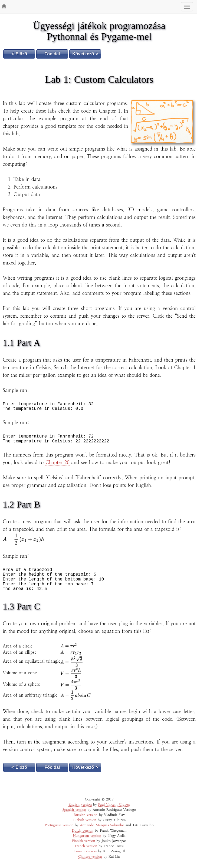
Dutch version (83, 831)
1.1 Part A (21, 343)
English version (80, 805)
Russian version (86, 815)
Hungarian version (87, 836)
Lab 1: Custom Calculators (99, 79)
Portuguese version (59, 825)
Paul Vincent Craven (114, 805)
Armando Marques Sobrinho (102, 825)
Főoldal (52, 54)
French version (86, 846)
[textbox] (23, 539)
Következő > (85, 54)
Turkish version (85, 820)
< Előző (19, 54)
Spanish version (74, 810)
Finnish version (83, 841)
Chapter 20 (58, 463)
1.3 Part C (21, 606)
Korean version (85, 851)
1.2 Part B (21, 504)
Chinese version (90, 857)
